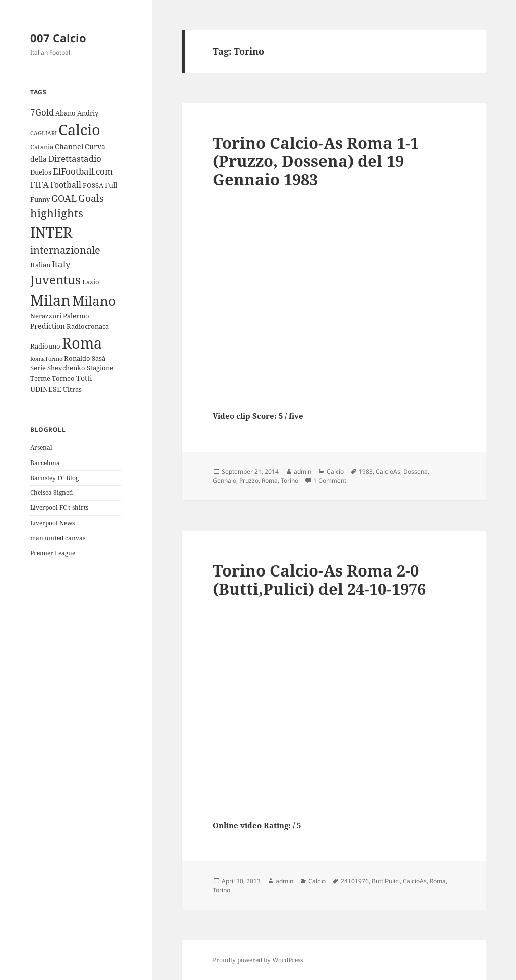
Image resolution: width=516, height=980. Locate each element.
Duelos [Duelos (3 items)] (41, 172)
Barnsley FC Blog (54, 478)
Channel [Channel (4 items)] (69, 147)
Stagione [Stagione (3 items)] (100, 368)
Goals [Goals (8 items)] (91, 198)
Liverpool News (52, 523)
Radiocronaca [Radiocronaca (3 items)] (88, 326)
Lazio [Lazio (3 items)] (91, 282)
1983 (366, 471)
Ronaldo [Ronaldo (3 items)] (77, 358)
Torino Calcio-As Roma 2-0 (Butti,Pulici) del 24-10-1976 (319, 580)
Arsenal (41, 448)
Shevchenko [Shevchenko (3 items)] (66, 368)
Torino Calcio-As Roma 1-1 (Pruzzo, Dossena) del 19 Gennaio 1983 (316, 161)
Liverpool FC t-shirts (59, 508)
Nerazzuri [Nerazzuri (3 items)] (46, 316)
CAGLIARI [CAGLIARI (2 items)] (44, 133)
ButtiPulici (386, 881)
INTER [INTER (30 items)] (51, 232)
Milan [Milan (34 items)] (50, 300)
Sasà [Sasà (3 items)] (99, 358)
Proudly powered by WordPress (258, 960)
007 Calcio (58, 38)
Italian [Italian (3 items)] (40, 265)
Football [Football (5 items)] (66, 185)
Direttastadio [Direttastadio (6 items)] (75, 159)
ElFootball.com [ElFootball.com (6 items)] (83, 171)
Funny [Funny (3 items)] (40, 199)
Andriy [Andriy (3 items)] (88, 113)
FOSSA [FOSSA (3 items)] (93, 185)
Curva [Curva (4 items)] (95, 147)
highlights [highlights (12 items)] (57, 213)
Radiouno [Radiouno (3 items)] (45, 346)
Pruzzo (249, 480)
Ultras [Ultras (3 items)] (72, 389)
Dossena (415, 471)
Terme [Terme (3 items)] (40, 378)
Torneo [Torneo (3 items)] (63, 378)
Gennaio (224, 480)
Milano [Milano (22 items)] (94, 301)
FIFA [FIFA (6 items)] (40, 184)
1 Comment (330, 480)
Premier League (53, 553)
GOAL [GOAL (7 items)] (64, 198)
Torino (289, 480)
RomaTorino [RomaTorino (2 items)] (46, 359)
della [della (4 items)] (39, 159)
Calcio (335, 471)
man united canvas (58, 538)
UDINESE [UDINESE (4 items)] (46, 389)
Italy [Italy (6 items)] (61, 264)
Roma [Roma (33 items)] (82, 343)
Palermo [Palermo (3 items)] (76, 316)
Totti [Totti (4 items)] (84, 378)
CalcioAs (388, 471)
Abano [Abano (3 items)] (66, 113)
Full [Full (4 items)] (111, 185)
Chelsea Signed (51, 493)
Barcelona (45, 463)
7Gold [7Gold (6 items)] (42, 112)
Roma (270, 480)
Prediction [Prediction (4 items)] (48, 326)
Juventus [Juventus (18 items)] (55, 280)
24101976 (355, 881)
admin (303, 471)
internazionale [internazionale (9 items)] (65, 250)
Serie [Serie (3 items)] (38, 368)
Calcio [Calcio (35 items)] (79, 130)
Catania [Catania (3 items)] (42, 147)
